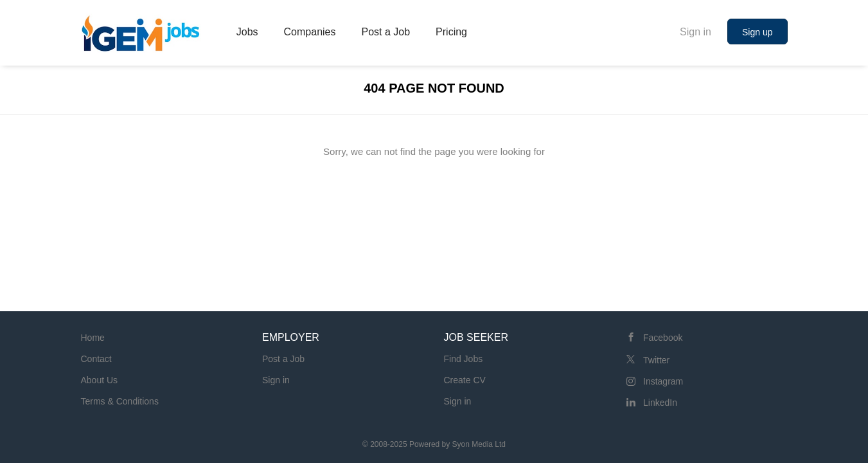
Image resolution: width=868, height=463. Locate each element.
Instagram (663, 381)
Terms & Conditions (120, 401)
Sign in (695, 32)
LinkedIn (660, 403)
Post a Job (283, 359)
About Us (100, 380)
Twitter (656, 360)
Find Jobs (464, 359)
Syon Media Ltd (479, 444)
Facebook (663, 338)
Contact (96, 359)
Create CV (465, 380)
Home (93, 338)
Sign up (757, 32)
